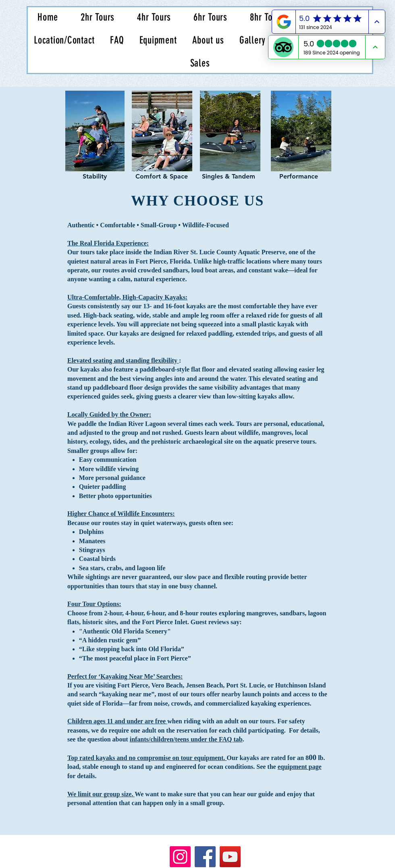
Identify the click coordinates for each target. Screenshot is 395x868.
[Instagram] (180, 857)
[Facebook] (205, 857)
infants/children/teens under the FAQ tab (186, 739)
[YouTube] (230, 857)
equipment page (300, 767)
